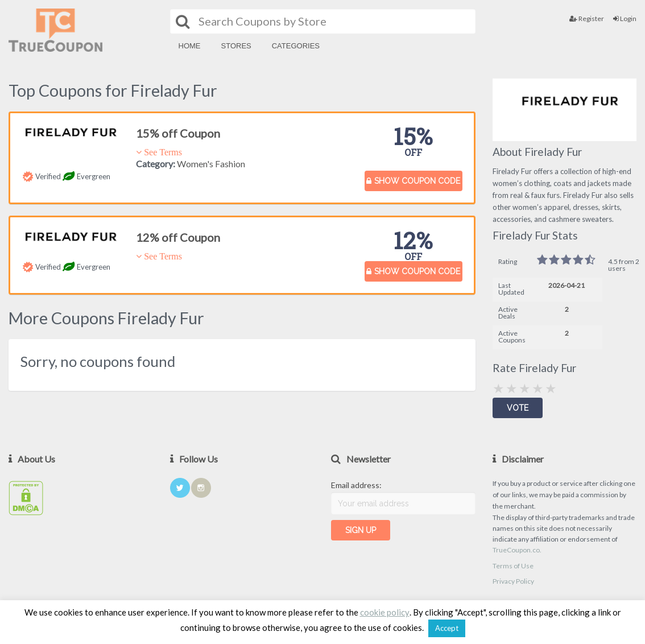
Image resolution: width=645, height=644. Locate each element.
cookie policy (385, 612)
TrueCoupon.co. (517, 550)
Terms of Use (513, 566)
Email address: (356, 485)
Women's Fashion (211, 164)
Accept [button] (447, 628)
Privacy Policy (513, 581)
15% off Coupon (178, 133)
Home (190, 46)
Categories (296, 46)
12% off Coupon (178, 237)
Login (625, 18)
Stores (236, 46)
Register (587, 18)
